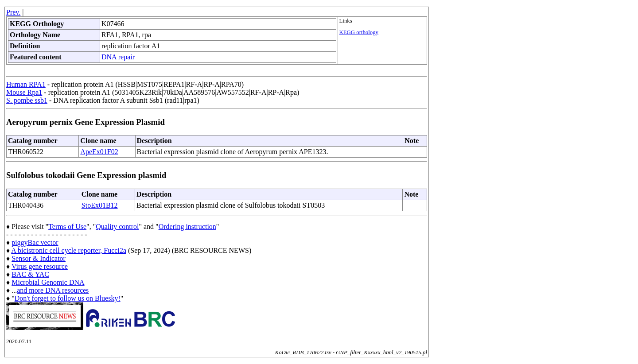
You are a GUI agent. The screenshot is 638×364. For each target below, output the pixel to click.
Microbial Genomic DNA (48, 282)
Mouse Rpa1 (24, 92)
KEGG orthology (359, 32)
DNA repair (118, 57)
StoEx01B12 (100, 205)
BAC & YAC (30, 274)
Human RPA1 (26, 84)
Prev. (13, 12)
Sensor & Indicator (39, 258)
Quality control (117, 227)
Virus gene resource (40, 266)
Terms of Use (67, 227)
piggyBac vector (35, 242)
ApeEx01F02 (99, 152)
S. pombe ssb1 (27, 100)
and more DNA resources (53, 290)
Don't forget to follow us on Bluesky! (68, 298)
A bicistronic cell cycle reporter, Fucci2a (69, 250)
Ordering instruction (187, 227)
